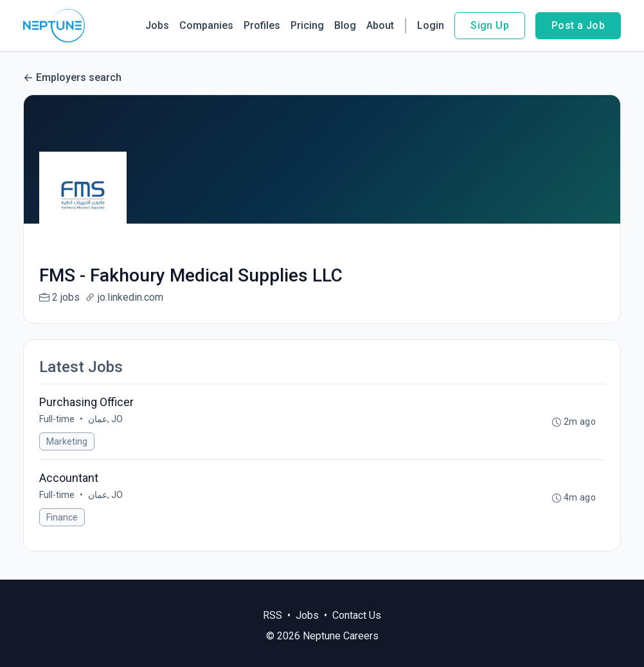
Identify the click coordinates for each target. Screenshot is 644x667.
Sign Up (490, 25)
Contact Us (357, 615)
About (380, 25)
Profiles (262, 25)
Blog (345, 25)
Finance (62, 517)
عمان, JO (105, 419)
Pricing (307, 25)
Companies (206, 25)
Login (431, 25)
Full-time (57, 419)
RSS (273, 615)
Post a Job (578, 25)
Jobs (157, 25)
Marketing (67, 441)
